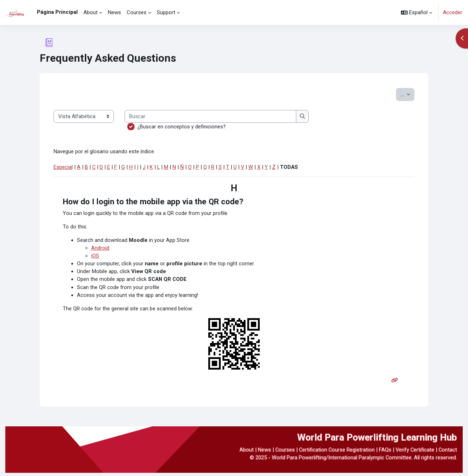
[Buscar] (211, 117)
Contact (448, 453)
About (244, 453)
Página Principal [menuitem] (57, 12)
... (408, 94)
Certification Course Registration (335, 453)
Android (100, 249)
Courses (283, 453)
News (262, 453)
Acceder (453, 12)
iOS (95, 257)
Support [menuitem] (166, 12)
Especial (63, 167)
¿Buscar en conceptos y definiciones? (182, 127)
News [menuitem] (114, 12)
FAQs (384, 453)
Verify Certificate (414, 453)
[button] (417, 12)
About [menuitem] (90, 12)
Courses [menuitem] (137, 12)
